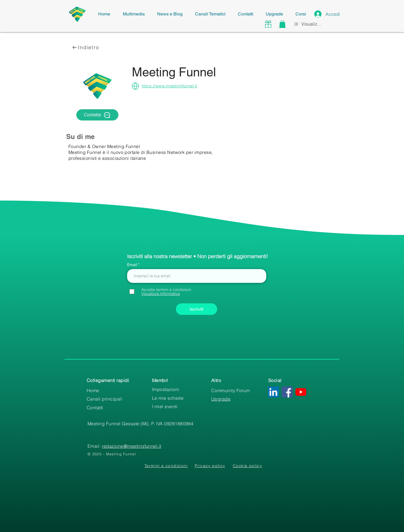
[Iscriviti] (197, 309)
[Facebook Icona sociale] (287, 392)
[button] (282, 24)
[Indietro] (86, 47)
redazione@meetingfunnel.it (131, 446)
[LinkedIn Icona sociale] (273, 392)
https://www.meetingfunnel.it (169, 86)
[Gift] (268, 24)
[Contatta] (97, 115)
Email (133, 265)
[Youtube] (301, 392)
